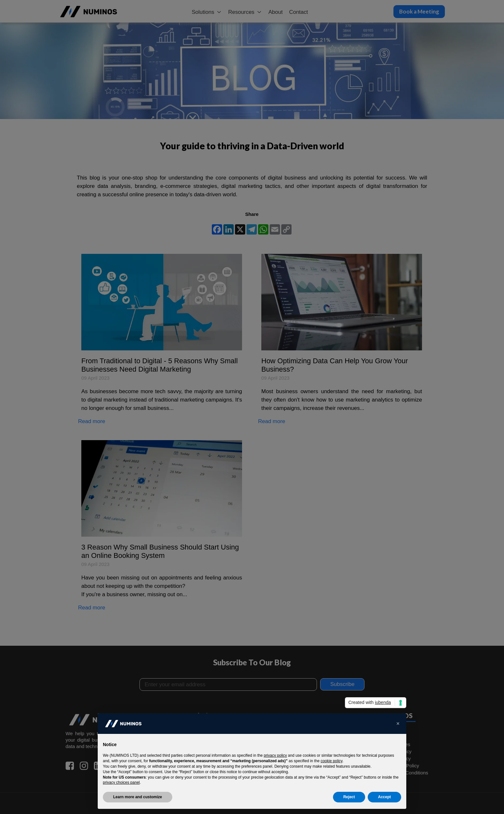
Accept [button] (384, 797)
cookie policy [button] (331, 761)
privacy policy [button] (275, 755)
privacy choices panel (121, 782)
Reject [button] (349, 797)
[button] (398, 724)
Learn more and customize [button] (138, 797)
